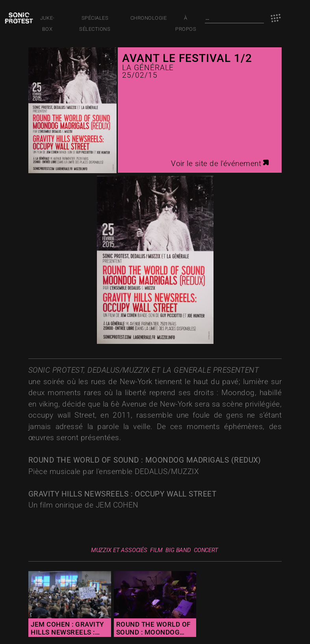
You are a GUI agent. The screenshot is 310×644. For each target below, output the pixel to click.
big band (178, 550)
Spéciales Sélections (95, 19)
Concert (206, 550)
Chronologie (149, 18)
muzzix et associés (119, 550)
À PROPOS (186, 19)
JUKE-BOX (47, 19)
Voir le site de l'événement (221, 163)
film (156, 550)
